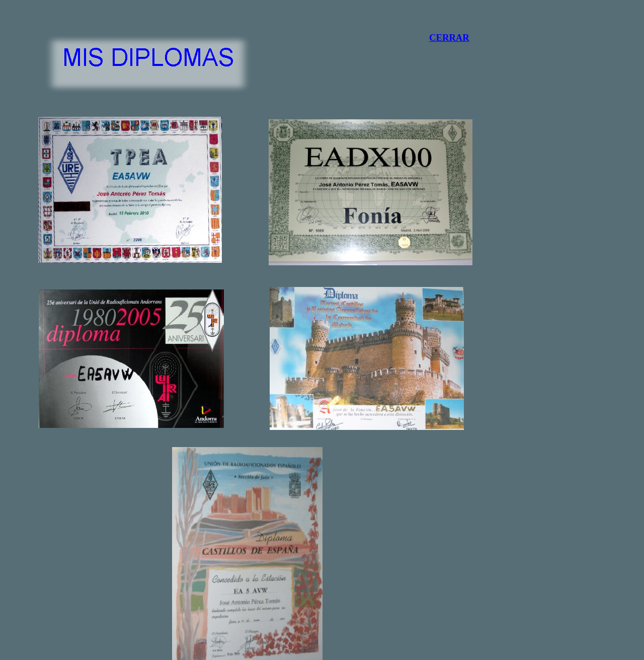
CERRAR (449, 38)
